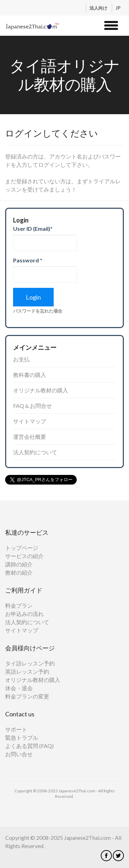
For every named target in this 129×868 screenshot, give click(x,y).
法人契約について (35, 452)
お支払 (21, 359)
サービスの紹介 (24, 556)
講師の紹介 (19, 564)
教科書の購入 (30, 375)
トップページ (22, 548)
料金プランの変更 (27, 696)
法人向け (99, 8)
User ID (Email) (33, 229)
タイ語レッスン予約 (30, 663)
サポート (16, 729)
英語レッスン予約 (27, 671)
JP (118, 8)
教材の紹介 (19, 572)
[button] (111, 24)
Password (28, 260)
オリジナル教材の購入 (41, 390)
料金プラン (19, 605)
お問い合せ (19, 754)
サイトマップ (30, 421)
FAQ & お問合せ (33, 406)
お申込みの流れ (24, 614)
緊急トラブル (22, 737)
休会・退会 (19, 688)
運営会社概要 (30, 437)
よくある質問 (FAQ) (29, 746)
